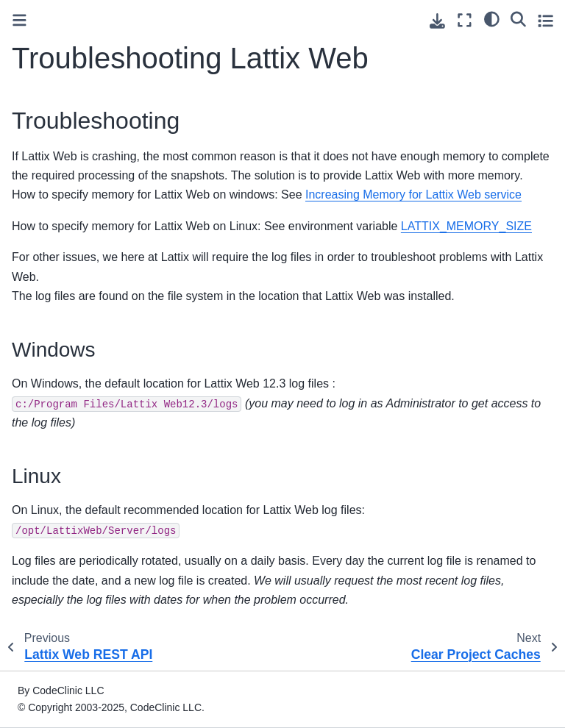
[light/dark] (492, 18)
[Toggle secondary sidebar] (546, 20)
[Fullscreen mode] (465, 20)
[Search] (518, 18)
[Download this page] (437, 21)
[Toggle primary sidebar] (19, 20)
